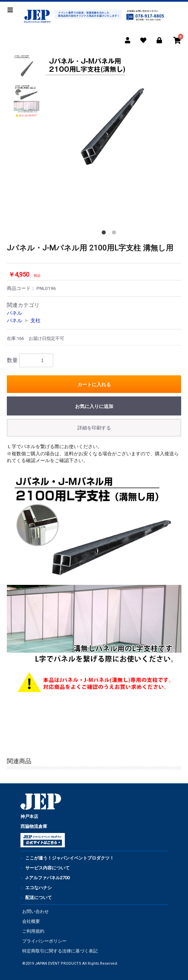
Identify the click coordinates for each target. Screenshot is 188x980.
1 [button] (105, 234)
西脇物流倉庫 (34, 826)
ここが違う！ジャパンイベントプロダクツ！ (70, 858)
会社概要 (31, 921)
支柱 (35, 321)
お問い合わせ (35, 911)
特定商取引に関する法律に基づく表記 (60, 951)
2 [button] (115, 234)
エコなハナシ (39, 888)
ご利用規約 (33, 931)
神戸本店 (29, 816)
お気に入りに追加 (94, 406)
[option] (110, 119)
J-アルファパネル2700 (47, 878)
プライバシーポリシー (44, 941)
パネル (15, 313)
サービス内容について (47, 868)
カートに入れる (94, 385)
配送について (39, 897)
